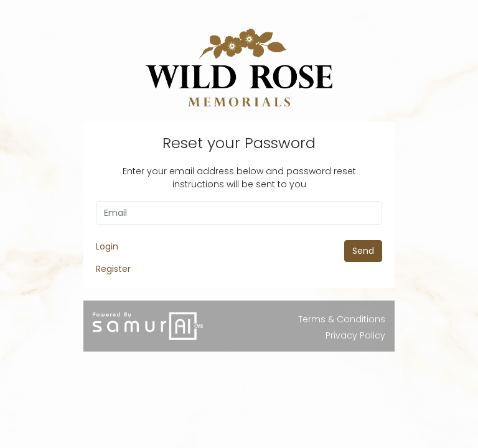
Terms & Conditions (342, 319)
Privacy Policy (355, 335)
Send (363, 251)
